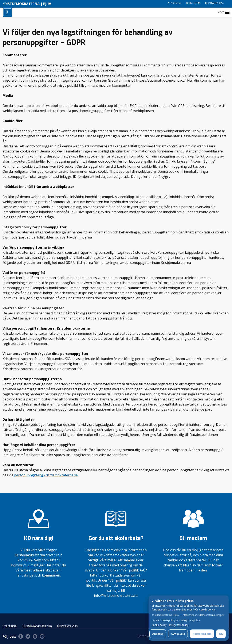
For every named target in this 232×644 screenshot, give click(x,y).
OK (221, 634)
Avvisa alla (178, 634)
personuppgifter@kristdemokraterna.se (46, 475)
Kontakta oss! (215, 3)
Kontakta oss (67, 626)
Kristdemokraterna (37, 626)
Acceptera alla (202, 634)
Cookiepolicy (159, 625)
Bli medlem (193, 3)
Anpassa (158, 634)
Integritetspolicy (179, 625)
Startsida (175, 3)
